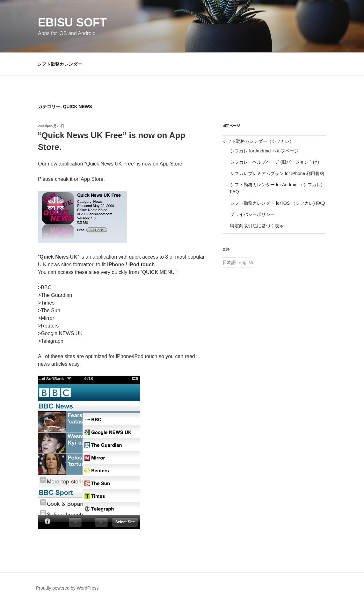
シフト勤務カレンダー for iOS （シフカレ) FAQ (278, 203)
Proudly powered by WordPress (67, 588)
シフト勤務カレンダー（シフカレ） (258, 141)
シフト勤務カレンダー (60, 64)
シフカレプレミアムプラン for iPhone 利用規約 (277, 173)
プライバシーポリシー (252, 214)
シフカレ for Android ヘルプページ (265, 151)
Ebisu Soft (72, 22)
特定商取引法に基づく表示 (257, 226)
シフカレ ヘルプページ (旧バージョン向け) (275, 162)
